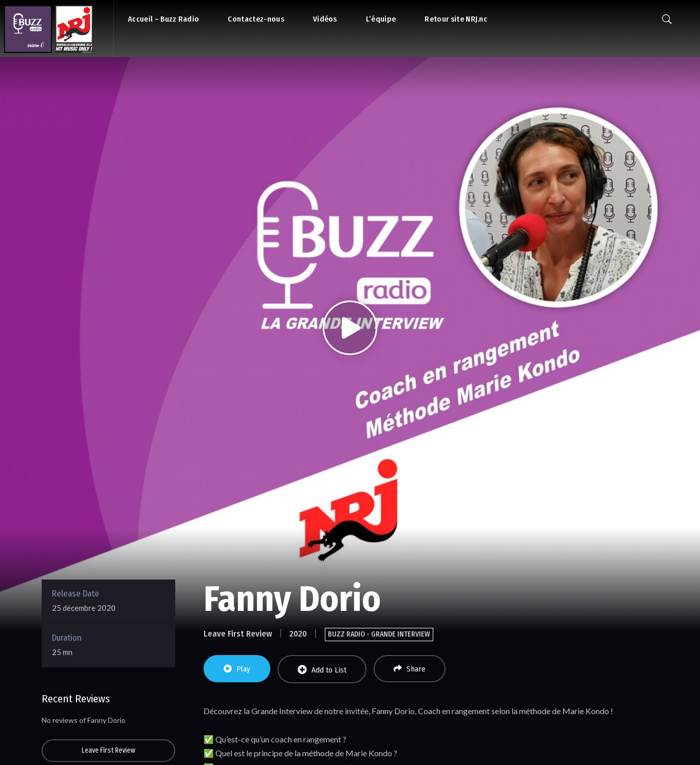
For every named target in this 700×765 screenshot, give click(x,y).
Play (237, 669)
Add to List (322, 670)
